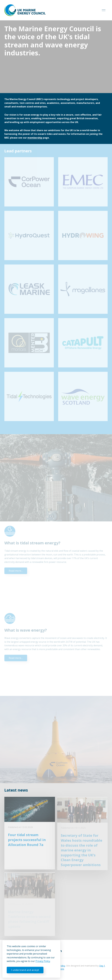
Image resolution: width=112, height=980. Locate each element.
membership (35, 138)
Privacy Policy (43, 961)
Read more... (16, 571)
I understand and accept (25, 970)
